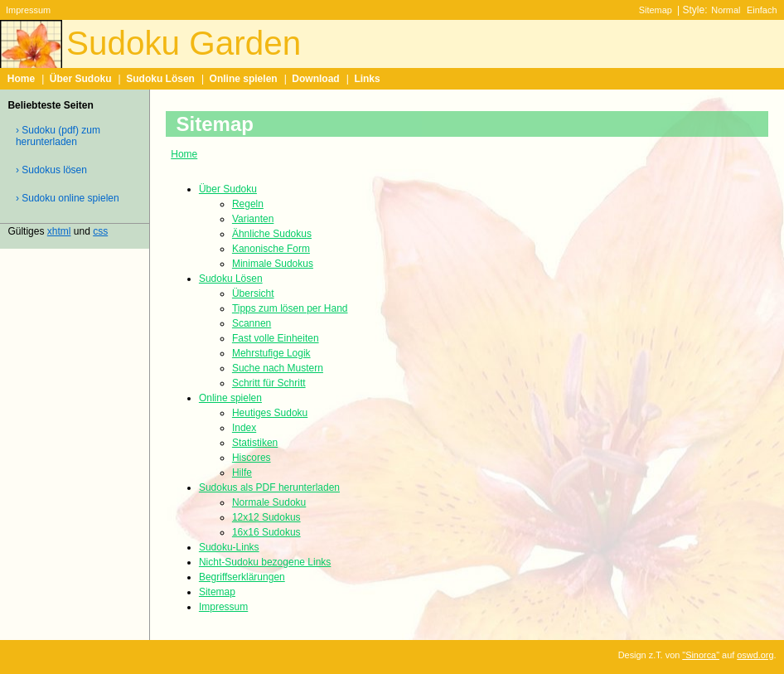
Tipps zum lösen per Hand (290, 308)
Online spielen (244, 79)
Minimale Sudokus (273, 264)
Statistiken (255, 443)
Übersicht (253, 293)
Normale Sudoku (269, 502)
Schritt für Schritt (269, 383)
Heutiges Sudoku (270, 413)
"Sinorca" (701, 655)
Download (315, 79)
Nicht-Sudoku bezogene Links (265, 562)
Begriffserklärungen (242, 577)
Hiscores (252, 458)
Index (244, 428)
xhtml (59, 231)
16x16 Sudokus (266, 532)
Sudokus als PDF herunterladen (269, 487)
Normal (726, 10)
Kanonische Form (271, 249)
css (100, 231)
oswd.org (755, 655)
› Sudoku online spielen (68, 198)
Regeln (248, 204)
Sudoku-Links (229, 547)
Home (21, 79)
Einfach (762, 10)
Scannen (252, 323)
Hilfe (242, 473)
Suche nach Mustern (278, 368)
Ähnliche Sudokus (272, 234)
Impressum (28, 10)
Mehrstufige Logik (271, 353)
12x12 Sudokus (266, 517)
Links (367, 79)
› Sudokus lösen (51, 170)
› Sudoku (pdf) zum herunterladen (58, 136)
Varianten (253, 219)
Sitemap (656, 10)
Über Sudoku (81, 79)
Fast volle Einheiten (276, 338)
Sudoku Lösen (160, 79)
